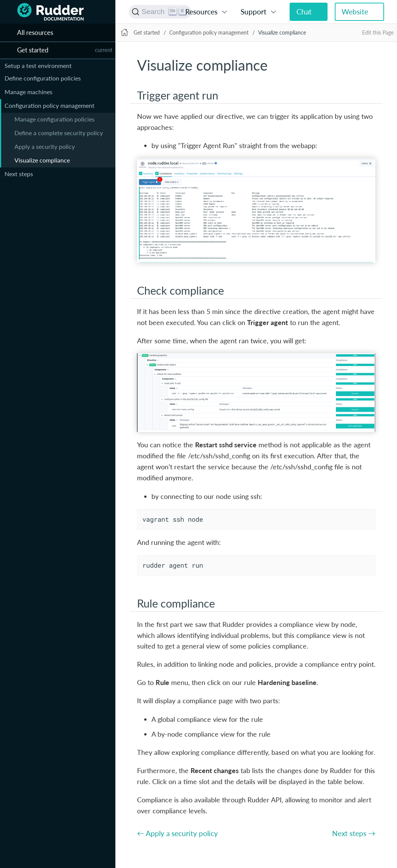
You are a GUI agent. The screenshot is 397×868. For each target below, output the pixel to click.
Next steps (19, 174)
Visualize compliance (42, 160)
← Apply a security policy (177, 833)
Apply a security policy (45, 146)
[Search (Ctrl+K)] (160, 12)
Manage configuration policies (54, 119)
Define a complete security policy (59, 133)
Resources (201, 12)
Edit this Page (378, 32)
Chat (304, 12)
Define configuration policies (43, 78)
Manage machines (28, 92)
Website (355, 12)
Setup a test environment (38, 65)
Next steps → (354, 833)
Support (254, 12)
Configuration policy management (50, 105)
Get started (147, 32)
